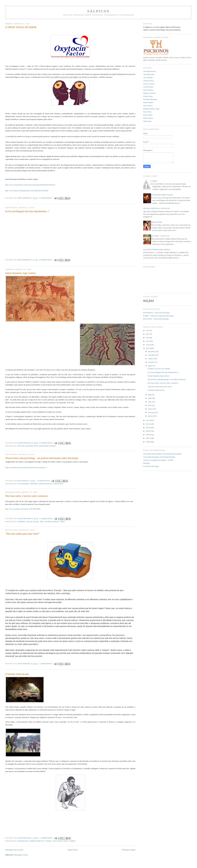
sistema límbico (52, 522)
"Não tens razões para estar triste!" (22, 534)
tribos (73, 841)
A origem (154, 181)
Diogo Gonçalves (149, 93)
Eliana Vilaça (148, 96)
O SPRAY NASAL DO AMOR (21, 27)
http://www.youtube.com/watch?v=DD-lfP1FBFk (23, 509)
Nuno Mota (147, 112)
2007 (148, 438)
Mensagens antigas (129, 850)
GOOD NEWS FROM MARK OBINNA (156, 249)
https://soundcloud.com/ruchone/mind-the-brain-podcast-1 (26, 468)
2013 (148, 348)
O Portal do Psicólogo (151, 466)
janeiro (151, 416)
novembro (152, 355)
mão (42, 522)
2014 (148, 345)
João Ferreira (24, 198)
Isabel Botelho (148, 102)
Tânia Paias (147, 121)
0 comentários (46, 198)
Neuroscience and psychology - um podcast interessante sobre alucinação (42, 458)
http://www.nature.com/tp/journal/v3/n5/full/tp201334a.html (27, 191)
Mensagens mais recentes (14, 850)
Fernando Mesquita (150, 99)
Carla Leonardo (149, 84)
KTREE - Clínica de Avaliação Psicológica (158, 316)
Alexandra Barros (150, 71)
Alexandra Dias (149, 74)
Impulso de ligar (156, 222)
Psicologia (58, 484)
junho (150, 398)
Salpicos (99, 11)
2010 (148, 427)
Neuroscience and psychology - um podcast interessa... (167, 379)
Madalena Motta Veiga (151, 109)
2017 (148, 334)
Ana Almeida (23, 481)
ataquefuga (23, 841)
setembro (152, 362)
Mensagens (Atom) (21, 855)
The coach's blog (61, 841)
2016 (148, 338)
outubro (151, 359)
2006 (148, 442)
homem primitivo (37, 841)
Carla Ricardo (148, 87)
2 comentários (46, 838)
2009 (148, 431)
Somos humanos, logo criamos (20, 273)
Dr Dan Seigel (33, 522)
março (150, 409)
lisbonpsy (147, 463)
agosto (151, 366)
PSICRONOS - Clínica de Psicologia (156, 313)
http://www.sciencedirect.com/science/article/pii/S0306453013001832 (30, 185)
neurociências (46, 484)
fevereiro (151, 412)
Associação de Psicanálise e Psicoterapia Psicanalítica (162, 454)
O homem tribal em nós (17, 674)
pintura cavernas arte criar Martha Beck (37, 446)
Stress (48, 841)
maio (150, 402)
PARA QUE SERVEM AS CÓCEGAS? (156, 208)
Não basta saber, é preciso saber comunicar (27, 496)
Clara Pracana (24, 443)
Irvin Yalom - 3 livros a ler (160, 236)
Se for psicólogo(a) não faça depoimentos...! (27, 211)
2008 (148, 435)
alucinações (23, 484)
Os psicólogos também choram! (162, 195)
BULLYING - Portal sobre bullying (156, 319)
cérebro (34, 484)
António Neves (149, 81)
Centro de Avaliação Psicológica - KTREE (158, 460)
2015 (148, 341)
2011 (148, 424)
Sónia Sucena (148, 118)
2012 (148, 420)
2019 (148, 330)
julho (150, 395)
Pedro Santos (148, 115)
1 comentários (46, 664)
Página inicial (73, 850)
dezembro (152, 351)
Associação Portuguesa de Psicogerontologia (159, 457)
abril (150, 405)
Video (62, 522)
